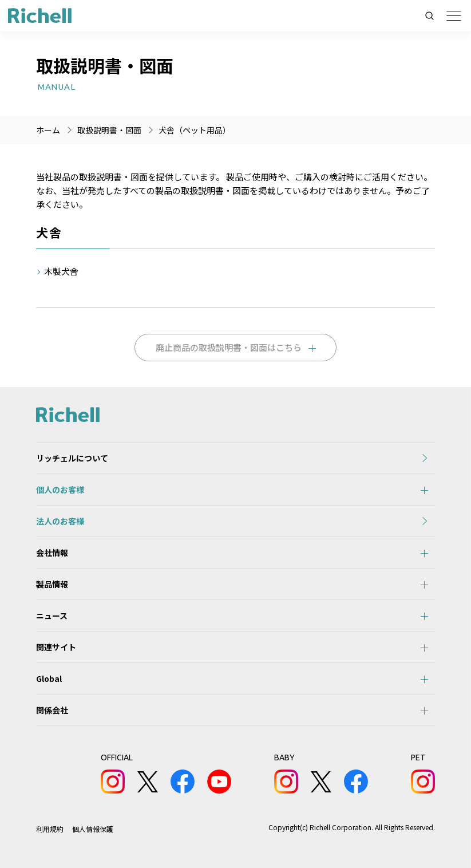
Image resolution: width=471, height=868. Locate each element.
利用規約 (50, 829)
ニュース (52, 616)
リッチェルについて (72, 458)
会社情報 (52, 553)
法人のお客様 (60, 521)
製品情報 (52, 584)
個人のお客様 (60, 490)
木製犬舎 (61, 271)
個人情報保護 (93, 829)
